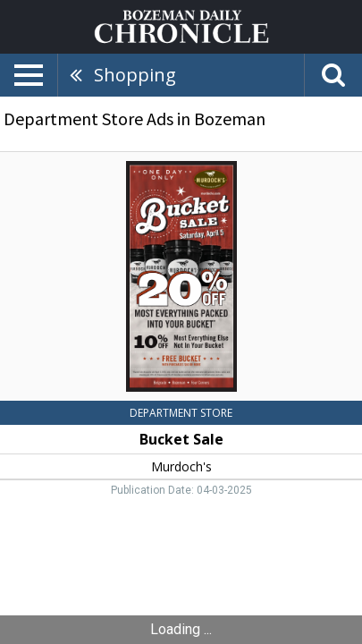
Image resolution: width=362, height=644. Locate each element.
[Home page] (181, 25)
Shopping (135, 75)
